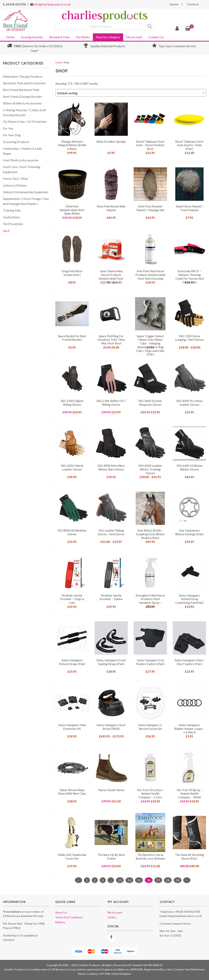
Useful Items (11, 217)
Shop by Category (108, 37)
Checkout (193, 4)
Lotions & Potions (15, 185)
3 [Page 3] (103, 880)
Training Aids (12, 210)
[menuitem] (10, 37)
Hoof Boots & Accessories (21, 160)
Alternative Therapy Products (23, 76)
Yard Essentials (13, 224)
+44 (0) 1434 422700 (187, 912)
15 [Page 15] (139, 880)
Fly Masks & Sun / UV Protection (25, 121)
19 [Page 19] (178, 880)
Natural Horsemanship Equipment (26, 192)
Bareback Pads (59, 37)
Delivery (60, 922)
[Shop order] (131, 93)
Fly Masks (83, 37)
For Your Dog (12, 135)
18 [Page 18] (168, 880)
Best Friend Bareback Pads (21, 90)
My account (134, 37)
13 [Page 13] (120, 880)
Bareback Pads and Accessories (24, 83)
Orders (112, 917)
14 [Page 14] (129, 880)
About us (61, 912)
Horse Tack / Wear (16, 178)
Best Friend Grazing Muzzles (22, 96)
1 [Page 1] (87, 880)
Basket (174, 4)
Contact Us (156, 37)
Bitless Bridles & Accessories (22, 103)
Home (10, 37)
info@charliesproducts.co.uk (52, 4)
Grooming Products (16, 142)
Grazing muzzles (32, 37)
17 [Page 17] (158, 880)
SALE (6, 231)
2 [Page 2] (95, 880)
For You (8, 128)
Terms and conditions (69, 917)
